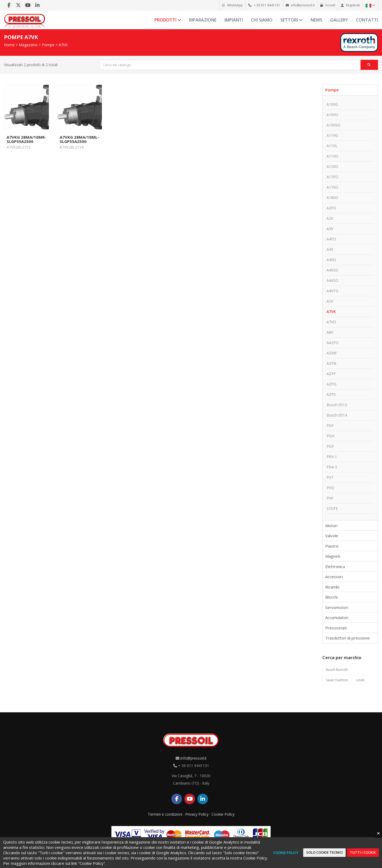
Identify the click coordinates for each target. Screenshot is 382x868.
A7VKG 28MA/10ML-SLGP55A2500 (79, 139)
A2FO (331, 208)
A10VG (332, 104)
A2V (330, 218)
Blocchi (331, 597)
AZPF (331, 374)
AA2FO (333, 343)
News (316, 20)
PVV (330, 498)
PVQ (330, 488)
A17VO (332, 187)
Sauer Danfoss (337, 680)
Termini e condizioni (165, 814)
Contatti (367, 20)
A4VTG (332, 291)
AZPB (331, 363)
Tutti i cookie (363, 852)
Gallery (339, 20)
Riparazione (203, 20)
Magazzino (28, 45)
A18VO (332, 198)
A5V (330, 301)
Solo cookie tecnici (324, 852)
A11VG (332, 135)
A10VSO (333, 125)
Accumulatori (337, 617)
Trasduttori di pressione (348, 638)
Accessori (334, 577)
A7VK (63, 45)
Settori (292, 20)
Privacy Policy (197, 814)
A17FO (332, 177)
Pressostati (336, 628)
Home (9, 45)
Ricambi (332, 587)
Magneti (333, 556)
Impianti (234, 20)
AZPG (331, 384)
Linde (360, 680)
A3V (330, 229)
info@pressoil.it (194, 758)
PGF (330, 425)
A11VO (332, 156)
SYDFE (332, 508)
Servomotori (337, 607)
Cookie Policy (223, 814)
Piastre (332, 546)
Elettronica (335, 566)
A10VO (332, 115)
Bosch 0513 (337, 405)
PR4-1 (332, 457)
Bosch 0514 (337, 415)
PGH (330, 436)
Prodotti (168, 20)
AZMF (332, 353)
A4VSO (332, 280)
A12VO (332, 166)
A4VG (331, 260)
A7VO (331, 322)
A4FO (331, 239)
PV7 (330, 477)
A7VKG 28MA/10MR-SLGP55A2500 (26, 139)
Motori (331, 526)
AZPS (331, 394)
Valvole (332, 536)
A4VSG (332, 270)
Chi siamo (262, 20)
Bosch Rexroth (337, 670)
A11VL (332, 146)
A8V (330, 332)
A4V (330, 249)
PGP (330, 446)
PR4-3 (332, 467)
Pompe (48, 45)
